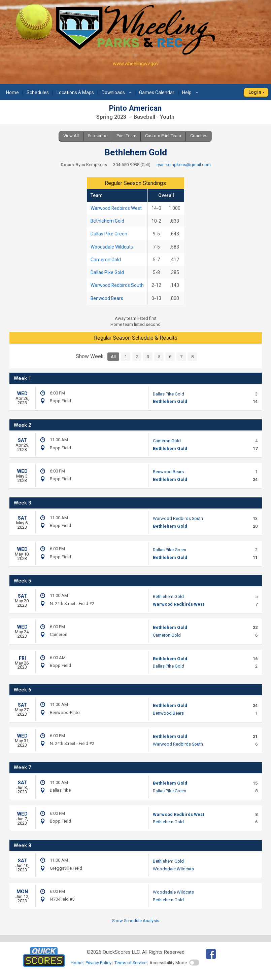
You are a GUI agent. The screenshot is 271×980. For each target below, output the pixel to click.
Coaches (199, 136)
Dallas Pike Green (109, 234)
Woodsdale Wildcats (112, 247)
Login (255, 92)
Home (12, 92)
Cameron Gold (106, 260)
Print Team (126, 136)
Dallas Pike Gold (107, 272)
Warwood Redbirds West (116, 208)
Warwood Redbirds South (117, 285)
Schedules (38, 92)
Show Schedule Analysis (136, 921)
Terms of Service (130, 963)
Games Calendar (157, 92)
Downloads (117, 92)
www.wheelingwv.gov (136, 64)
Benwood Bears (107, 298)
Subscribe (98, 136)
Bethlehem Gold (107, 221)
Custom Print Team (163, 136)
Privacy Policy (98, 963)
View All (71, 136)
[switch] (194, 963)
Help (191, 92)
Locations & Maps (75, 92)
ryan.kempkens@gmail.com (184, 165)
